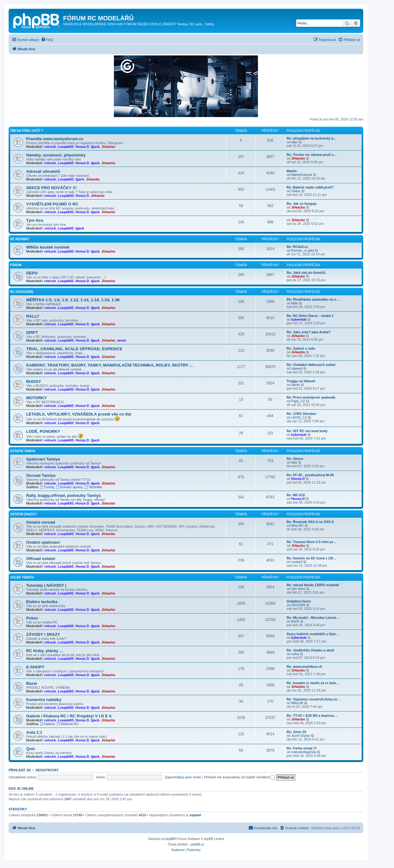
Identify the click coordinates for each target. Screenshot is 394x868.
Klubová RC (68, 724)
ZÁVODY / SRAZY (43, 634)
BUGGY (34, 381)
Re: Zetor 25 (296, 732)
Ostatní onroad (41, 522)
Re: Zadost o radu (301, 348)
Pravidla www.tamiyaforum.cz (55, 139)
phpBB (170, 839)
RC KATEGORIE (22, 292)
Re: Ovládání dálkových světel (311, 365)
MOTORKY (36, 398)
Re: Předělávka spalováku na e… (313, 299)
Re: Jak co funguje (302, 204)
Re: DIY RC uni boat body (307, 431)
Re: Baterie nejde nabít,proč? (310, 187)
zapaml (297, 368)
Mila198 (297, 703)
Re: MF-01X (296, 495)
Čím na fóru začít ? (27, 131)
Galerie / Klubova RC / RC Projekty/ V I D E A (69, 716)
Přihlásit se (20, 770)
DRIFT (32, 333)
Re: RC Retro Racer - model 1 (310, 316)
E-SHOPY (35, 667)
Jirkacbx (109, 147)
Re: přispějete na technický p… (312, 138)
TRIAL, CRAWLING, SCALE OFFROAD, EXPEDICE (74, 349)
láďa (294, 303)
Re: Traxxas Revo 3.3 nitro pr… (312, 542)
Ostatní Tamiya (23, 451)
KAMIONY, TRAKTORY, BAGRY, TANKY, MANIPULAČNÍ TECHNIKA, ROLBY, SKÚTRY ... (109, 365)
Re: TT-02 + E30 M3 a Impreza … (312, 716)
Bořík (295, 621)
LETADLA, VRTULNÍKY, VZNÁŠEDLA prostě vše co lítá (79, 414)
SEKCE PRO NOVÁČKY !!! (51, 188)
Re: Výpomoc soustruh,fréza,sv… (314, 699)
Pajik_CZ (298, 401)
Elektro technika (42, 602)
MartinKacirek (302, 175)
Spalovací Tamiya (43, 459)
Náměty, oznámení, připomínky (56, 155)
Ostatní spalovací (43, 542)
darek (295, 385)
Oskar (296, 191)
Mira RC (297, 525)
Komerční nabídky (44, 700)
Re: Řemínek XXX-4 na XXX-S (310, 522)
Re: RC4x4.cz (297, 247)
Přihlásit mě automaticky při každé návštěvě (239, 777)
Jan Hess (298, 589)
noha (295, 654)
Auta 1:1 (34, 732)
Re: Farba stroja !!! (302, 748)
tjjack (95, 147)
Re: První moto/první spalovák (311, 397)
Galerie (47, 724)
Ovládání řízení (299, 601)
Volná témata (22, 577)
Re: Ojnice (295, 459)
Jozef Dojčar (301, 736)
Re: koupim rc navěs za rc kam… (313, 683)
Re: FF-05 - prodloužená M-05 (310, 475)
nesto (121, 340)
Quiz (31, 749)
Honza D (82, 147)
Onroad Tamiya (41, 475)
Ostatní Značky (24, 514)
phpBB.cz (197, 844)
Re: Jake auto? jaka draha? (308, 332)
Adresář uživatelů (43, 171)
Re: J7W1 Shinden (301, 414)
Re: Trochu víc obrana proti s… (312, 155)
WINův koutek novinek (48, 247)
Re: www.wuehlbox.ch (304, 667)
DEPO (32, 273)
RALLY (33, 316)
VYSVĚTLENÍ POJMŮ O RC (52, 204)
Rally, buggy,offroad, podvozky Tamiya (63, 495)
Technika (93, 487)
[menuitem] (47, 40)
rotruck (50, 147)
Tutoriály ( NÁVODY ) (46, 585)
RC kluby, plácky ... (44, 651)
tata (294, 462)
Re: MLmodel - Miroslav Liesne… (313, 618)
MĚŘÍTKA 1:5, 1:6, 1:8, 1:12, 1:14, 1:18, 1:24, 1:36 (73, 300)
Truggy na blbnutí (301, 381)
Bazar (32, 683)
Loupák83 (66, 147)
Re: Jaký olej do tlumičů (306, 273)
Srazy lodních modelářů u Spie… (313, 634)
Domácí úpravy (69, 487)
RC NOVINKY (20, 239)
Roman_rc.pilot (303, 250)
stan (294, 142)
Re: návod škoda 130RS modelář (313, 585)
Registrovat (47, 770)
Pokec (32, 618)
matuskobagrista (304, 752)
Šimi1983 (298, 605)
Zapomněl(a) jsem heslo (183, 777)
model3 (297, 562)
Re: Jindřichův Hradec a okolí (310, 650)
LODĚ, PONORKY (43, 431)
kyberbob (299, 319)
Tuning (47, 487)
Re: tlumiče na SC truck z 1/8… (311, 558)
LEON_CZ (299, 417)
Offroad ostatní (41, 559)
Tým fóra (35, 220)
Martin (292, 171)
